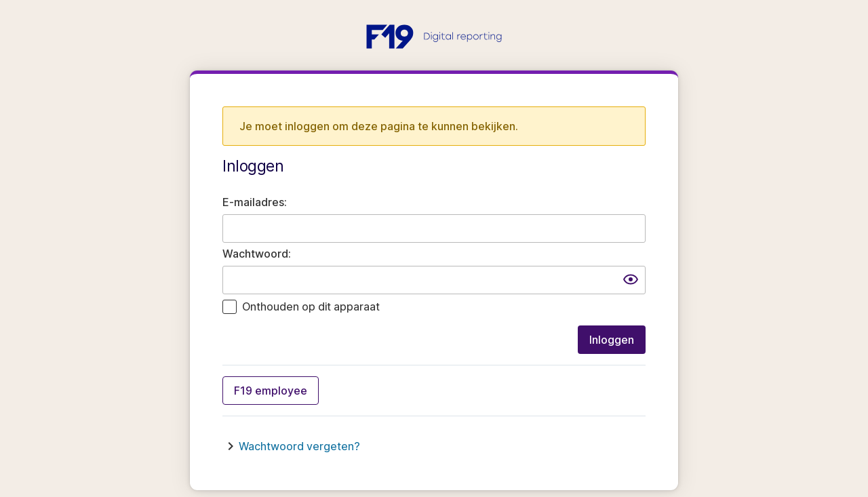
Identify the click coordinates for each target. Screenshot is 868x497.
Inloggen (612, 340)
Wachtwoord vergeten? (299, 446)
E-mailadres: (255, 202)
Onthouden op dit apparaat (311, 306)
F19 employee (271, 391)
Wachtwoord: (257, 254)
